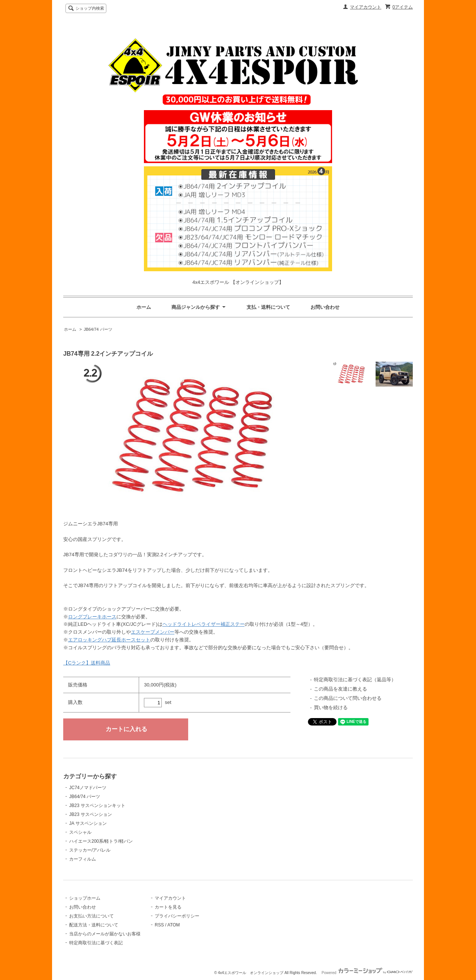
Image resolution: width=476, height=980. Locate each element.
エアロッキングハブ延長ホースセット (109, 640)
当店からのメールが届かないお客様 (105, 934)
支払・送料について (268, 307)
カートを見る (168, 907)
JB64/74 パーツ (98, 329)
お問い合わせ (325, 307)
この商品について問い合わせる (348, 698)
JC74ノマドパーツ (88, 788)
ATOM (174, 925)
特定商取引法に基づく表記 (96, 943)
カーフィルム (83, 859)
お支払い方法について (91, 916)
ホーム (144, 307)
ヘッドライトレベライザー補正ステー (204, 624)
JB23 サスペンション (91, 814)
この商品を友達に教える (340, 689)
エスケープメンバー (153, 632)
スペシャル (80, 832)
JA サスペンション (88, 823)
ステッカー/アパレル (90, 850)
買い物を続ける (331, 707)
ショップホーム (85, 898)
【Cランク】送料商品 (87, 663)
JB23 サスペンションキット (97, 806)
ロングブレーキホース (92, 617)
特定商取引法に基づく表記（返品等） (355, 680)
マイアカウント (366, 7)
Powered (367, 973)
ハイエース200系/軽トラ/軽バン (101, 841)
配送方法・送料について (94, 925)
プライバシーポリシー (177, 916)
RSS (159, 925)
